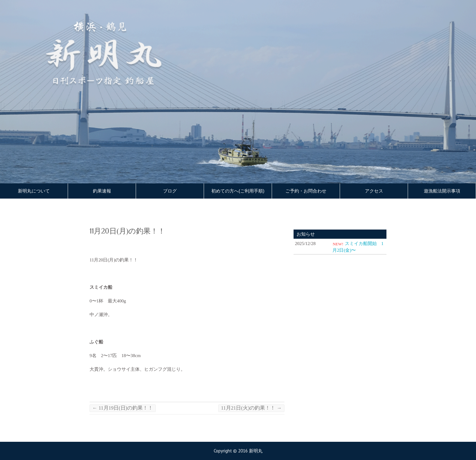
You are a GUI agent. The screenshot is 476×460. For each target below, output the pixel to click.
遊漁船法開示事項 (442, 191)
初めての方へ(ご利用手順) (238, 191)
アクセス (374, 191)
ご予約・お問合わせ (306, 191)
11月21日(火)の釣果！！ (251, 408)
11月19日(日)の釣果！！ (123, 408)
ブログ (170, 191)
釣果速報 (102, 191)
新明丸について (34, 191)
